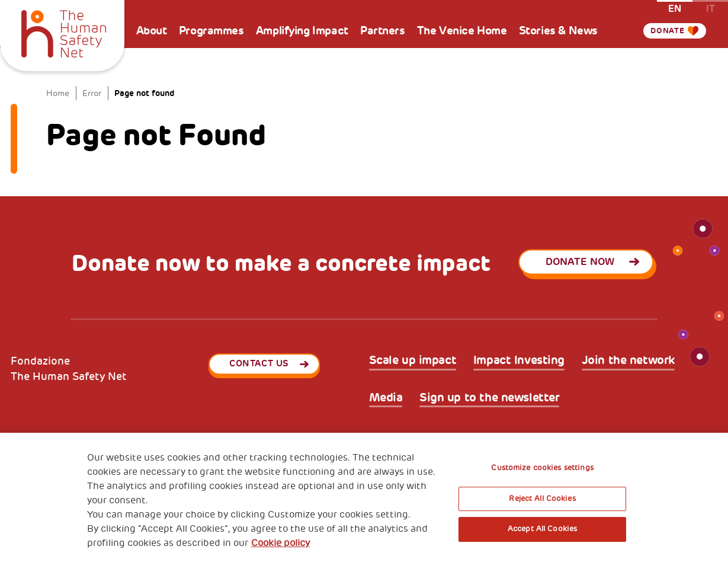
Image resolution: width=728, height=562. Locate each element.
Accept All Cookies (542, 529)
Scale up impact (413, 360)
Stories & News (558, 31)
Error (92, 93)
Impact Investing (519, 360)
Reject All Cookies (542, 499)
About (152, 31)
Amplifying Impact (302, 31)
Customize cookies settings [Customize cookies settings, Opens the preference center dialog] (542, 468)
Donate (665, 31)
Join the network (628, 360)
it (711, 8)
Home (58, 93)
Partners (383, 31)
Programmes (211, 31)
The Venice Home (462, 31)
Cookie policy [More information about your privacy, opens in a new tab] (280, 543)
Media (386, 398)
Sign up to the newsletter (490, 398)
